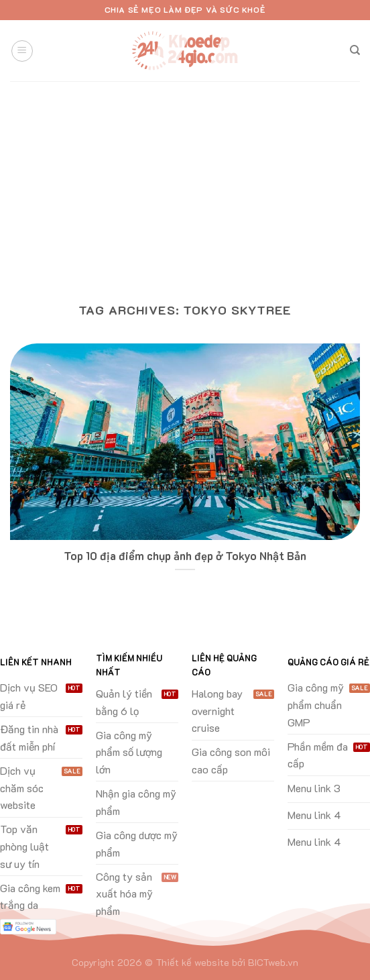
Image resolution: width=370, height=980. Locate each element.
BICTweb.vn (273, 962)
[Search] (355, 50)
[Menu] (22, 51)
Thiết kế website (192, 962)
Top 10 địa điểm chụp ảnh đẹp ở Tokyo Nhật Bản (185, 556)
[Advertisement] (185, 182)
